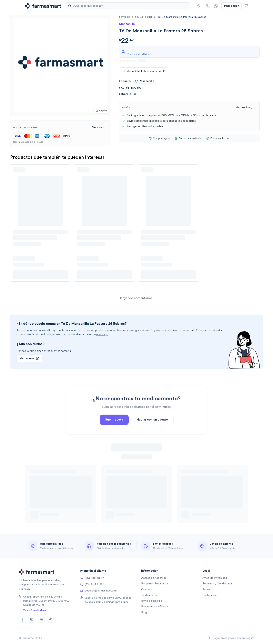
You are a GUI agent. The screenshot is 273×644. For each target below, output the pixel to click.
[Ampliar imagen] (101, 111)
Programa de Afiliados (155, 607)
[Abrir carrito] (246, 5)
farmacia (125, 17)
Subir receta (114, 434)
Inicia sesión (232, 6)
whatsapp (102, 334)
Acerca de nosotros (154, 578)
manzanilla (145, 81)
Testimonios (149, 595)
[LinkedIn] (41, 619)
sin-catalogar (144, 17)
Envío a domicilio (152, 601)
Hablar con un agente (152, 434)
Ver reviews (29, 358)
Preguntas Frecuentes (155, 584)
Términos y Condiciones (217, 584)
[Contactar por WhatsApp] (216, 6)
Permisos (208, 590)
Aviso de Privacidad (215, 578)
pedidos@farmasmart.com (99, 591)
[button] (199, 6)
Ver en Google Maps (35, 610)
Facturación (210, 595)
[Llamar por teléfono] (208, 6)
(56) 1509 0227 (92, 578)
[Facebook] (22, 619)
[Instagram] (32, 619)
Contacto (147, 590)
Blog (144, 612)
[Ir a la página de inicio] (43, 6)
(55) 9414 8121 (91, 584)
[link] (182, 17)
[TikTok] (51, 619)
